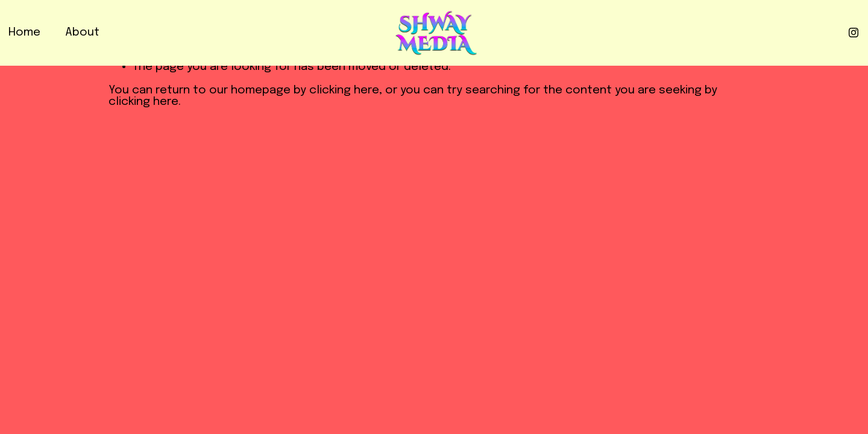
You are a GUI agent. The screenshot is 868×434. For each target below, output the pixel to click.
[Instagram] (854, 33)
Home (24, 33)
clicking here (344, 90)
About (82, 33)
